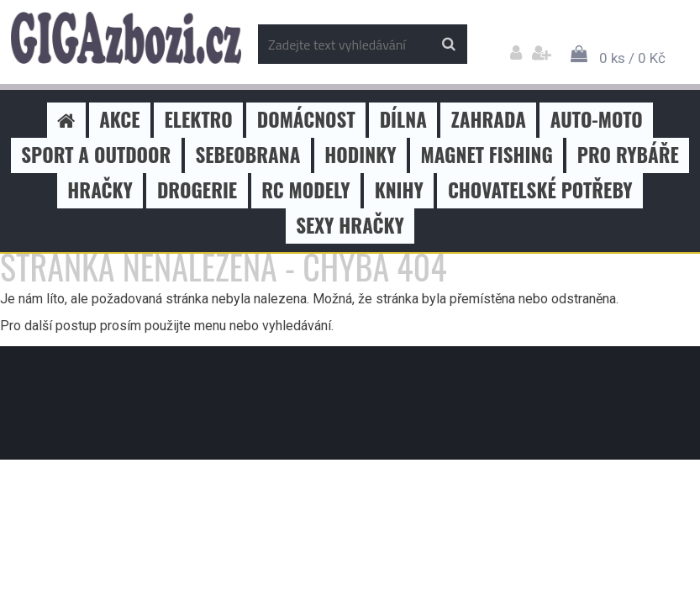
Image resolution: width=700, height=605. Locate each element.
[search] (448, 45)
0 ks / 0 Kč (632, 58)
